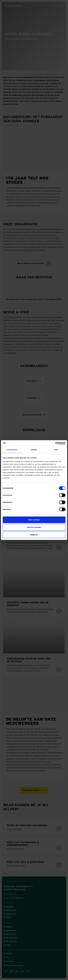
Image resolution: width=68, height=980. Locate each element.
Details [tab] (34, 450)
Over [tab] (56, 450)
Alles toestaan (34, 520)
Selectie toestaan (34, 527)
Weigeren (34, 535)
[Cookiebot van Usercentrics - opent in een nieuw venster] (55, 443)
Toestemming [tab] (12, 450)
